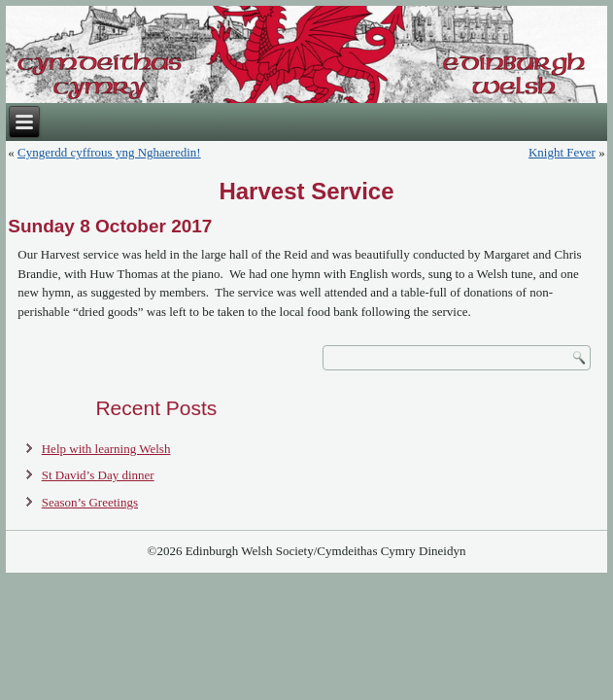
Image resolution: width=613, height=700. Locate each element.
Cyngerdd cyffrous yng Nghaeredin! (109, 152)
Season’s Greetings (90, 502)
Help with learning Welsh (106, 449)
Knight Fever (562, 152)
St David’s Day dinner (98, 475)
